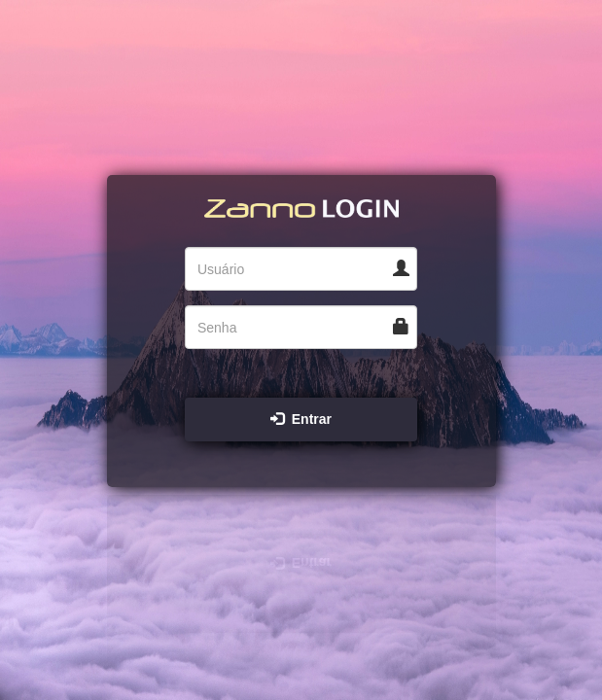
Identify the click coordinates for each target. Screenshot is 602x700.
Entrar (301, 419)
